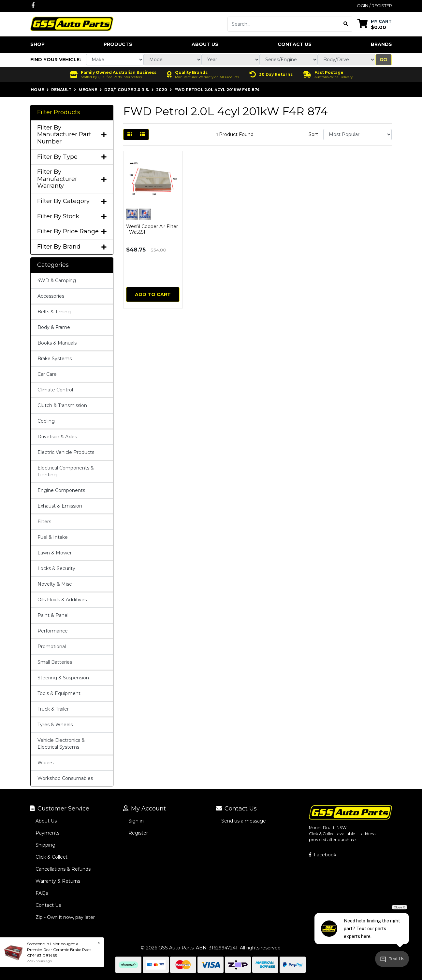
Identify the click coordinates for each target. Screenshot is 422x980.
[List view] (142, 135)
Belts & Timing (54, 312)
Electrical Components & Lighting (66, 471)
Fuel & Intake (53, 537)
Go (384, 60)
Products (118, 44)
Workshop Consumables (65, 778)
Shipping (45, 845)
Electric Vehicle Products (66, 452)
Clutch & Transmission (62, 405)
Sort (313, 134)
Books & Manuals (57, 343)
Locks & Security (56, 568)
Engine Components (61, 490)
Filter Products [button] (59, 112)
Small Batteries (55, 662)
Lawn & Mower (55, 553)
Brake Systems (55, 359)
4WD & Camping (57, 280)
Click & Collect (51, 857)
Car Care (47, 374)
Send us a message (244, 821)
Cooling (46, 421)
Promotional (52, 647)
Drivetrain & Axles (57, 437)
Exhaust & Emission (60, 506)
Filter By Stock (72, 217)
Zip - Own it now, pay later (65, 917)
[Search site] (346, 24)
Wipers (45, 763)
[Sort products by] (358, 135)
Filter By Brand (72, 247)
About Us (205, 44)
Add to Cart (153, 294)
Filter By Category (72, 201)
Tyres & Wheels (55, 725)
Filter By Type (72, 157)
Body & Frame (54, 327)
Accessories (51, 296)
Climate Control (55, 390)
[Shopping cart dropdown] (375, 24)
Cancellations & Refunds (63, 869)
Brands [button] (381, 44)
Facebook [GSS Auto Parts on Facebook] (323, 855)
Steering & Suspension (63, 678)
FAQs (42, 893)
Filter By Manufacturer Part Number (72, 135)
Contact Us (295, 44)
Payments (47, 833)
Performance (53, 631)
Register (138, 833)
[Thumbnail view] (130, 135)
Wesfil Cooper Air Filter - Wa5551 (152, 229)
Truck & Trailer (53, 709)
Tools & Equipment (59, 693)
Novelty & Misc (55, 584)
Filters (44, 522)
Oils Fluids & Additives (62, 600)
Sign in (136, 821)
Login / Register (373, 6)
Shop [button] (37, 44)
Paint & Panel (53, 615)
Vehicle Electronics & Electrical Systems (61, 744)
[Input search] (284, 24)
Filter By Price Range (72, 231)
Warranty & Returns (58, 881)
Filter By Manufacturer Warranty (72, 179)
